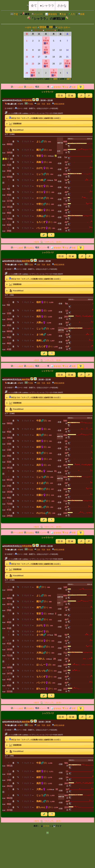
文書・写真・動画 (42, 104)
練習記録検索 (58, 104)
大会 (63, 14)
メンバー (37, 14)
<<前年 (28, 27)
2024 (43, 27)
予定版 (29, 104)
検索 (81, 14)
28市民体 (67, 64)
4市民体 (46, 41)
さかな (62, 6)
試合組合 (29, 87)
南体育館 (26, 261)
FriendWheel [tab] (15, 130)
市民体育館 (27, 100)
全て (34, 6)
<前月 (34, 27)
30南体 (33, 73)
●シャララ (47, 6)
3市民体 (54, 73)
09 (51, 27)
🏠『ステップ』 (47, 242)
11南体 (46, 50)
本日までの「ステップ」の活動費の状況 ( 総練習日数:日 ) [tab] (33, 118)
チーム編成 (17, 87)
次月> (61, 27)
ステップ (38, 30)
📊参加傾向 (51, 14)
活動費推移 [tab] (14, 124)
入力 (72, 14)
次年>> (67, 27)
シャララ (50, 30)
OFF (55, 79)
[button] (81, 96)
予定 (14, 14)
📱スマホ (45, 826)
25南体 (46, 64)
